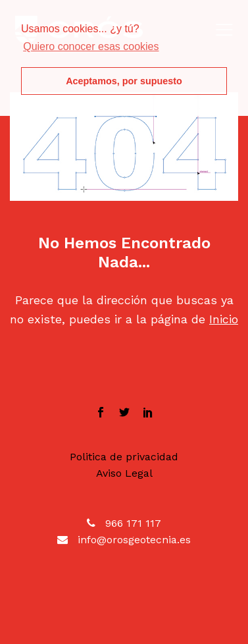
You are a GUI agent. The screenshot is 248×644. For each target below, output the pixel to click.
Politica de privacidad (124, 457)
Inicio (224, 319)
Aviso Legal (124, 473)
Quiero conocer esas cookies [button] (91, 46)
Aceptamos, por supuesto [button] (124, 81)
